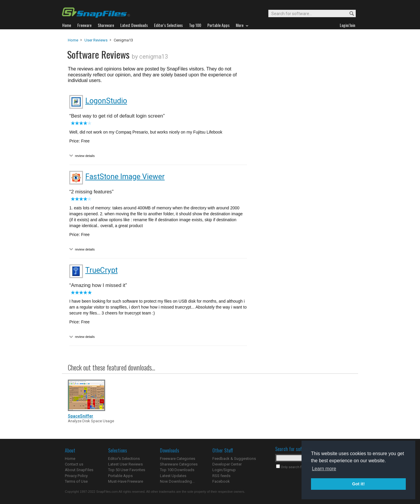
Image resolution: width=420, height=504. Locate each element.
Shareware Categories (179, 464)
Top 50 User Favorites (127, 470)
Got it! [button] (358, 484)
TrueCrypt (101, 270)
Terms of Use (76, 481)
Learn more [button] (324, 469)
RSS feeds (221, 476)
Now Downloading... (177, 481)
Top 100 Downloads (177, 470)
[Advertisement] (302, 158)
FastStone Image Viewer (125, 177)
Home (73, 40)
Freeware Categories (178, 459)
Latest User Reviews (125, 464)
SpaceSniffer (81, 416)
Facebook (221, 481)
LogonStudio (106, 101)
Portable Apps (120, 476)
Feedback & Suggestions (234, 459)
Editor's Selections (124, 459)
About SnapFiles (79, 470)
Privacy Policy (76, 476)
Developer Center (227, 464)
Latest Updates (173, 476)
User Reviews (96, 40)
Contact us (74, 464)
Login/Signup (224, 470)
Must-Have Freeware (126, 481)
